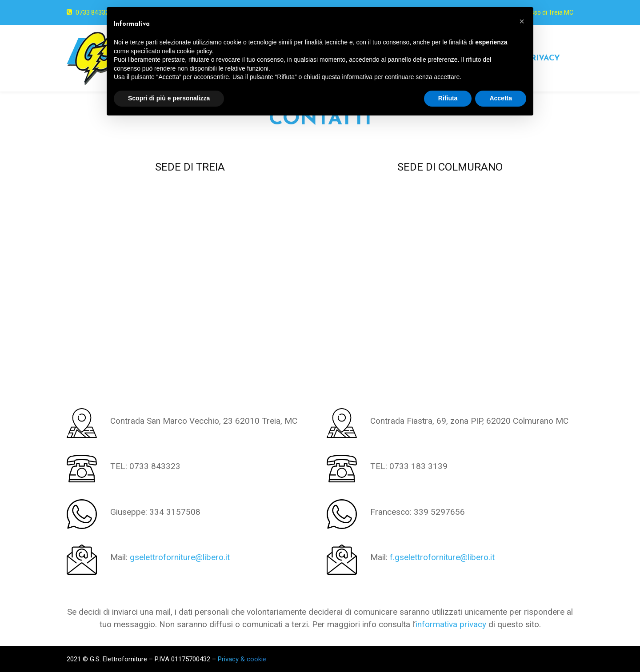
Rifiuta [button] (448, 98)
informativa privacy (451, 624)
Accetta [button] (501, 98)
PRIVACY (543, 58)
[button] (522, 21)
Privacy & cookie (242, 659)
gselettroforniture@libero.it (180, 557)
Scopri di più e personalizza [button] (169, 98)
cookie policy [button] (194, 51)
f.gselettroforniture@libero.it (442, 557)
